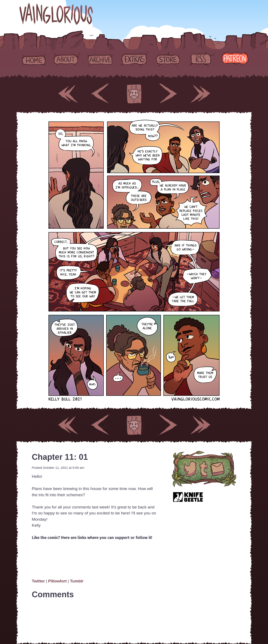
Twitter (39, 581)
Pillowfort (57, 581)
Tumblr (77, 581)
